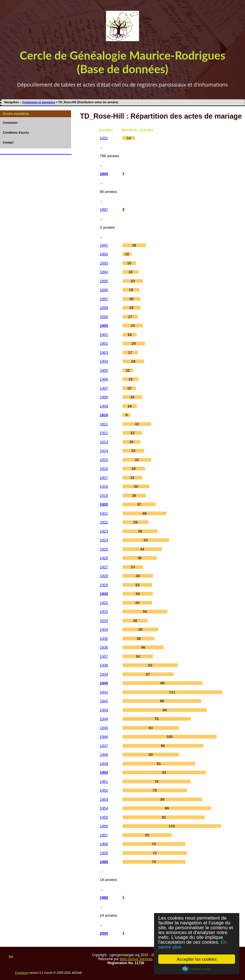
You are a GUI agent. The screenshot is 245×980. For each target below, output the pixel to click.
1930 (104, 594)
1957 (104, 835)
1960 (104, 862)
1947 (104, 746)
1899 (104, 317)
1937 (104, 656)
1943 (104, 710)
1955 (104, 817)
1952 (104, 790)
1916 (104, 469)
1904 (104, 361)
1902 (104, 343)
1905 (104, 370)
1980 (104, 898)
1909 (104, 406)
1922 (104, 522)
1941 (104, 692)
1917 (104, 478)
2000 (104, 933)
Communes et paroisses (39, 102)
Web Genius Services (136, 959)
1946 (104, 737)
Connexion (10, 123)
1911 (104, 424)
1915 (104, 460)
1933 (104, 621)
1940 (104, 683)
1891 (104, 245)
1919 (104, 496)
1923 (104, 531)
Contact (8, 143)
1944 (104, 719)
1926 (104, 558)
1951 (104, 782)
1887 (104, 210)
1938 (104, 665)
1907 (104, 388)
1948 (104, 755)
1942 (104, 701)
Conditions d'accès (16, 133)
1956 (104, 826)
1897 (104, 299)
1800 (104, 174)
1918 (104, 486)
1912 (104, 433)
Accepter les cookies (197, 959)
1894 (104, 272)
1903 (104, 353)
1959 (104, 853)
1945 (104, 728)
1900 (104, 326)
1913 (104, 442)
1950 (104, 772)
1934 (104, 629)
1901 (104, 335)
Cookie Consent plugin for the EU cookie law (197, 969)
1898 (104, 308)
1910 (104, 415)
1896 (104, 290)
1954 (104, 808)
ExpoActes (22, 973)
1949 (104, 764)
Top (11, 956)
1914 (104, 451)
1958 (104, 844)
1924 (104, 540)
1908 (104, 397)
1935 (104, 639)
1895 (104, 281)
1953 (104, 799)
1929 (104, 585)
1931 (104, 603)
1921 (104, 513)
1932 (104, 612)
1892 (104, 254)
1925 (104, 549)
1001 (104, 138)
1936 (104, 647)
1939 (104, 674)
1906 (104, 379)
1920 (104, 504)
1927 (104, 567)
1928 (104, 576)
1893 (104, 263)
